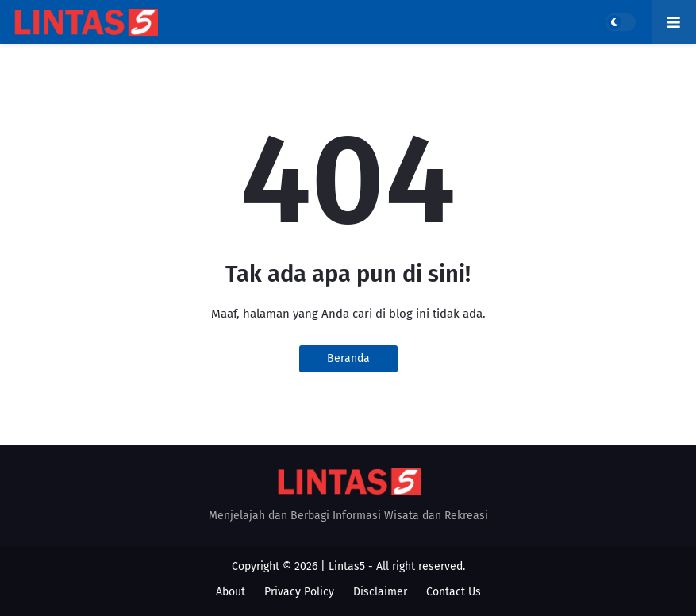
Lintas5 (347, 566)
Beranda (348, 358)
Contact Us (454, 592)
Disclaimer (380, 592)
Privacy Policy (299, 592)
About (231, 592)
